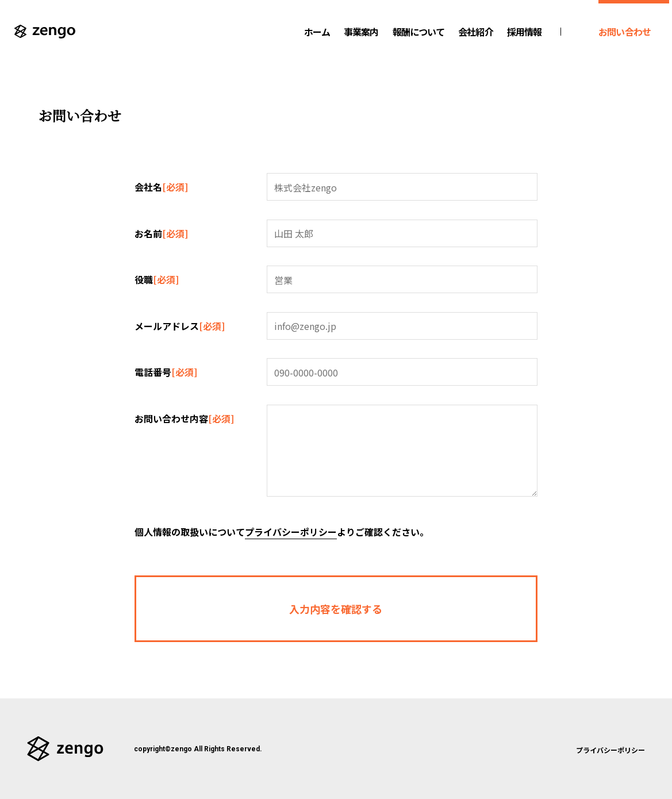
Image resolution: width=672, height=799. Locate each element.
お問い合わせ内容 (184, 417)
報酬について (419, 32)
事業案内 (361, 32)
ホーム (317, 32)
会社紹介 (475, 32)
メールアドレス (180, 325)
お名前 (161, 232)
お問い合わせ (625, 32)
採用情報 (524, 32)
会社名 (161, 186)
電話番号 (166, 371)
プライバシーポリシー (291, 532)
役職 (157, 278)
